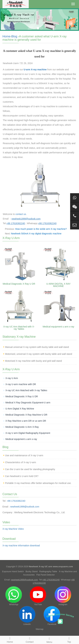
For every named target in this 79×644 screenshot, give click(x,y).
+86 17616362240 (16, 501)
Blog (14, 36)
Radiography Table (48, 571)
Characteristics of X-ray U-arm (21, 462)
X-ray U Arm (12, 378)
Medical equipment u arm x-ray (58, 327)
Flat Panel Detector (46, 575)
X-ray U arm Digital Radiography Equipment (28, 433)
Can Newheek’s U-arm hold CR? (22, 476)
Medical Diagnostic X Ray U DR (19, 284)
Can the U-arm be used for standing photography (30, 469)
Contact (30, 640)
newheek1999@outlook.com (25, 507)
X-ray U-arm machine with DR (21, 384)
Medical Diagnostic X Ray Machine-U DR (26, 415)
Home (6, 36)
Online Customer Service (60, 615)
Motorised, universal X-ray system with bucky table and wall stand (39, 354)
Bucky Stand (32, 571)
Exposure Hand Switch (13, 571)
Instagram (63, 596)
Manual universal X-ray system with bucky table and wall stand (37, 347)
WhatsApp (14, 596)
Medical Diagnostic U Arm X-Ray (22, 427)
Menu (49, 640)
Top (69, 640)
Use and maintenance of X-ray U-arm (24, 455)
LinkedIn (27, 616)
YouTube (38, 596)
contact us (21, 214)
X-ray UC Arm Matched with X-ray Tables (19, 328)
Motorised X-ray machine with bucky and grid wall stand (34, 361)
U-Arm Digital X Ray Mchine (20, 409)
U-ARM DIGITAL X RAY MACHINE (58, 285)
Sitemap (40, 629)
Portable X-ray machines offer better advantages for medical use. (38, 483)
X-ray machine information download (21, 546)
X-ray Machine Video (13, 529)
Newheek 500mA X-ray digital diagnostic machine (36, 234)
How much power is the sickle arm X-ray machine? (41, 229)
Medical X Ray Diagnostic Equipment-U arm (28, 403)
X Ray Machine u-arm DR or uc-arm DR (26, 421)
